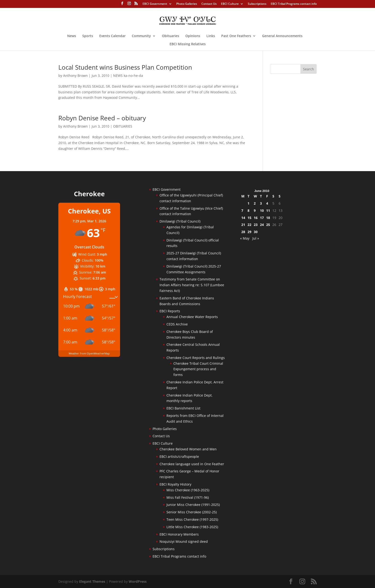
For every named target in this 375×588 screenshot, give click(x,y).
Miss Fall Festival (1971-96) (188, 497)
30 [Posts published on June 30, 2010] (256, 232)
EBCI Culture (230, 4)
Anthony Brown (75, 76)
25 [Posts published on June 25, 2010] (268, 225)
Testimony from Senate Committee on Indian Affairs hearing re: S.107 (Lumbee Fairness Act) (192, 285)
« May (245, 238)
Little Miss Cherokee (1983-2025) (192, 527)
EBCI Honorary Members (179, 534)
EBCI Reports (170, 311)
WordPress (138, 581)
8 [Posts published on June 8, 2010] (248, 210)
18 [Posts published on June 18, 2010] (268, 218)
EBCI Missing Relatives (188, 44)
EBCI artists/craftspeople (179, 456)
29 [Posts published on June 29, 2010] (249, 232)
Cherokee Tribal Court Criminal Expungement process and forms (198, 369)
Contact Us (209, 4)
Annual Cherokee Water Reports (192, 317)
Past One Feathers (236, 36)
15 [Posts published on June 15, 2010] (249, 218)
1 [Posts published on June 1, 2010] (248, 203)
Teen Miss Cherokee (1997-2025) (192, 519)
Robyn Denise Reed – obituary (102, 118)
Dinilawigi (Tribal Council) (180, 221)
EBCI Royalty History (175, 484)
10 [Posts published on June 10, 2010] (262, 210)
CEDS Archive (177, 324)
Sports (88, 36)
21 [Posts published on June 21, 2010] (243, 225)
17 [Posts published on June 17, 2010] (262, 218)
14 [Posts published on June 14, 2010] (243, 218)
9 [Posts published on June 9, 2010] (255, 210)
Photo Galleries (187, 4)
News (72, 36)
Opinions (193, 36)
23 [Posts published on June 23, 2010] (256, 225)
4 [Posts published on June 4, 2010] (267, 203)
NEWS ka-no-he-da (128, 76)
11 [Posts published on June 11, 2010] (268, 210)
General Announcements (282, 36)
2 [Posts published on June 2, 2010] (255, 203)
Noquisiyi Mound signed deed (184, 541)
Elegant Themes (92, 581)
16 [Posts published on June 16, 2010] (256, 218)
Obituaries (171, 36)
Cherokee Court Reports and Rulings (196, 358)
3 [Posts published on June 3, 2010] (261, 203)
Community (141, 36)
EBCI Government (155, 4)
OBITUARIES (123, 126)
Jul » (256, 238)
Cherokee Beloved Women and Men (188, 449)
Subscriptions (257, 4)
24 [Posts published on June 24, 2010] (262, 225)
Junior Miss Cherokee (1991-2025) (193, 505)
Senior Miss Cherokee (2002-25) (192, 512)
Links (211, 36)
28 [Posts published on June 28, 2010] (243, 232)
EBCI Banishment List (183, 408)
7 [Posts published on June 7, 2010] (242, 210)
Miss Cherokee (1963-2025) (188, 490)
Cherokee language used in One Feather (192, 464)
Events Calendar (112, 36)
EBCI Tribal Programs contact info (294, 4)
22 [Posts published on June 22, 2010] (249, 225)
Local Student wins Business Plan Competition (125, 67)
